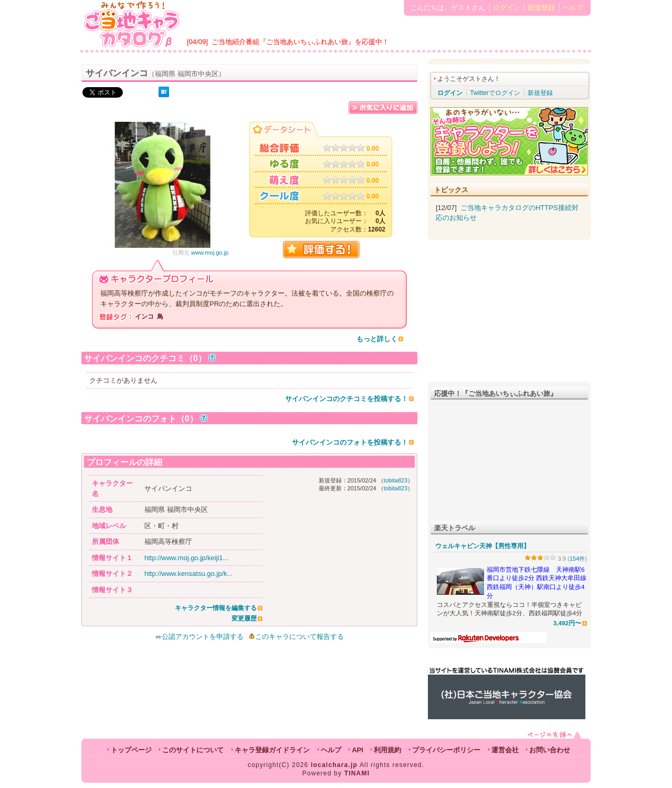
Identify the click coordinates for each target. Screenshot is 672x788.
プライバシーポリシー (446, 750)
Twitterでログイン (495, 93)
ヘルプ (573, 8)
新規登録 (541, 8)
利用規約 (387, 750)
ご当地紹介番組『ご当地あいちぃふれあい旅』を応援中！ (300, 42)
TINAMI (357, 773)
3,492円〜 (567, 623)
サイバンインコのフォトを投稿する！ (350, 442)
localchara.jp (334, 765)
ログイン (507, 8)
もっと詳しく (377, 339)
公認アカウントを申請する (199, 637)
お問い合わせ (550, 750)
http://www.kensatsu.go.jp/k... (188, 574)
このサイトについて (193, 750)
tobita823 (396, 480)
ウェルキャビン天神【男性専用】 (482, 546)
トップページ (131, 750)
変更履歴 (244, 618)
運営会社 (505, 750)
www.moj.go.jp (210, 253)
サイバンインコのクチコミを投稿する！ (346, 399)
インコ (144, 317)
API (358, 750)
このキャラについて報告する (300, 637)
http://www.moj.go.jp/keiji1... (186, 558)
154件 (577, 559)
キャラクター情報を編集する (216, 608)
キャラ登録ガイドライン (272, 750)
